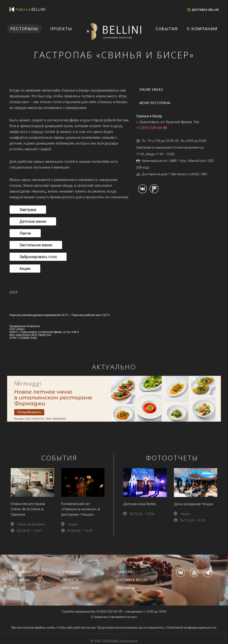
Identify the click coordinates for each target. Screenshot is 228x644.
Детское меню (33, 221)
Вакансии (72, 572)
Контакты (125, 588)
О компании (202, 29)
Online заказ (151, 90)
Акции (25, 269)
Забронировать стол (38, 257)
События (167, 29)
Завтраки (28, 210)
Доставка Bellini (132, 580)
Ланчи (25, 233)
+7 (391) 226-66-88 (152, 128)
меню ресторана (155, 103)
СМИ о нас (125, 572)
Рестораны (24, 29)
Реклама (71, 588)
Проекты (61, 29)
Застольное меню (36, 245)
